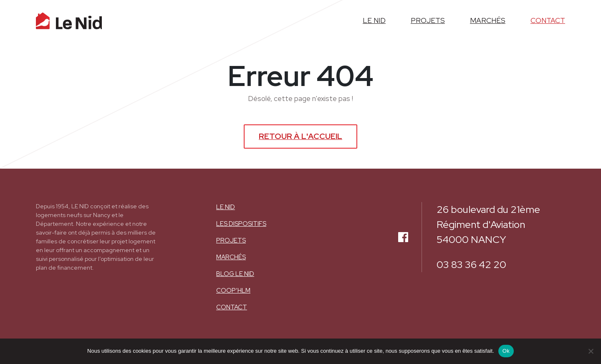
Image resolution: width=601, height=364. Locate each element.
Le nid (226, 207)
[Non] (591, 351)
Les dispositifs (241, 224)
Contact (232, 307)
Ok (506, 351)
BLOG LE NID (235, 274)
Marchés (231, 257)
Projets (231, 240)
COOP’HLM (233, 291)
